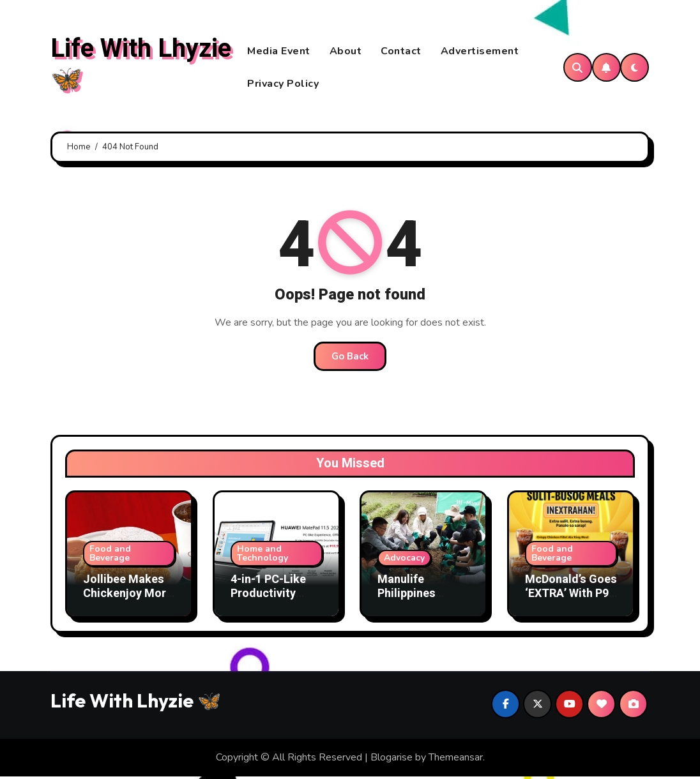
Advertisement (480, 52)
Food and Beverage (110, 556)
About (346, 52)
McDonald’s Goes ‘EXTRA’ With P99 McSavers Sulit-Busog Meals (571, 603)
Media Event (279, 52)
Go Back (350, 359)
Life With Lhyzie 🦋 (141, 65)
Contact (401, 52)
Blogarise (392, 760)
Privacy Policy (283, 85)
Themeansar (456, 760)
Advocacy (404, 560)
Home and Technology (262, 556)
